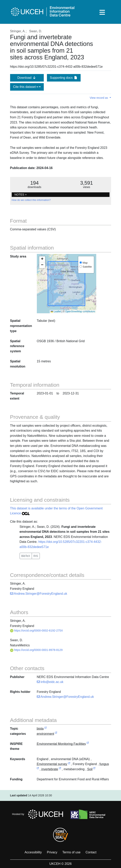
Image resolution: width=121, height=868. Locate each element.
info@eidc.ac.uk (50, 682)
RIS (36, 556)
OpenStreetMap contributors (80, 311)
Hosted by (39, 814)
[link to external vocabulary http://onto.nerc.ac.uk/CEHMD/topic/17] (94, 769)
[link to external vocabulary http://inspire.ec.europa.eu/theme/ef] (88, 744)
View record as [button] (99, 98)
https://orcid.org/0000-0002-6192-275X (37, 631)
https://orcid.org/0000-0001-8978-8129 (36, 650)
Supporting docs (64, 78)
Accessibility (33, 852)
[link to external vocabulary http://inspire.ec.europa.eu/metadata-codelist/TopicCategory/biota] (46, 729)
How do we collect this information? (31, 200)
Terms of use (71, 852)
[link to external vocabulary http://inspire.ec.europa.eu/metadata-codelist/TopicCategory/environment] (56, 734)
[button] (42, 259)
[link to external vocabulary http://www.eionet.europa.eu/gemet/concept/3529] (38, 769)
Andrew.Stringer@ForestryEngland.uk (39, 594)
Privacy (52, 852)
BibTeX (26, 556)
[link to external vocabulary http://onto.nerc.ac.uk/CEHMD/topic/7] (69, 764)
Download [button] (27, 78)
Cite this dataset (27, 87)
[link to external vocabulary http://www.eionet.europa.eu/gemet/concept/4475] (60, 769)
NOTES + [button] (21, 195)
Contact (91, 852)
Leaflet (56, 311)
